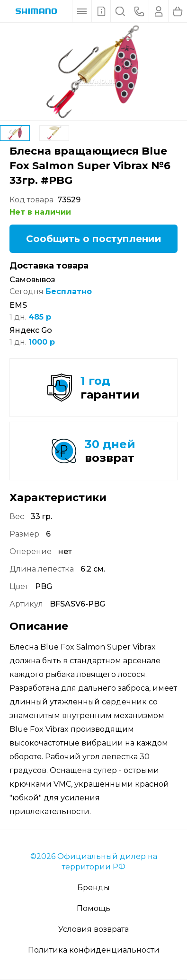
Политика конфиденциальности (94, 950)
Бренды (93, 888)
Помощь (93, 908)
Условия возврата (93, 929)
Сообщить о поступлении (94, 239)
